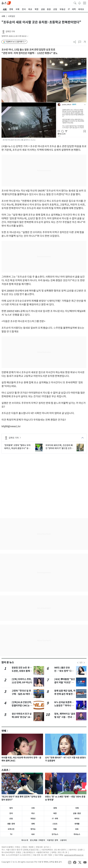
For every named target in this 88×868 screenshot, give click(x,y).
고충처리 (63, 840)
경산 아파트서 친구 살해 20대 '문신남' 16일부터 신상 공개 (22, 717)
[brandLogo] (6, 3)
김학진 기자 (10, 32)
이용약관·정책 (52, 840)
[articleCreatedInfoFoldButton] (28, 36)
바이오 (77, 819)
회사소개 (25, 840)
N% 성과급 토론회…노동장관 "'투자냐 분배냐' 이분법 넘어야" (64, 706)
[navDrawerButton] (85, 3)
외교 (33, 813)
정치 (11, 808)
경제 (55, 808)
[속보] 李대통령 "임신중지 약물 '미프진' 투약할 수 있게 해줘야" (65, 683)
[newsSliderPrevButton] (78, 663)
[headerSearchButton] (75, 3)
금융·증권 (77, 813)
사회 (3, 16)
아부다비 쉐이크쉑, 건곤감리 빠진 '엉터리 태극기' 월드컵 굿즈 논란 (59, 447)
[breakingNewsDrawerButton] (79, 3)
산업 (11, 819)
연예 (4, 731)
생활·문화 (11, 824)
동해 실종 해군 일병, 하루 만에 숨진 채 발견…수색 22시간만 (65, 694)
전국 (11, 813)
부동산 (33, 819)
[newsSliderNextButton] (84, 663)
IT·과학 (55, 819)
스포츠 (5, 770)
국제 (77, 808)
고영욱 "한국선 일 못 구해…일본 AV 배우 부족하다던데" (22, 694)
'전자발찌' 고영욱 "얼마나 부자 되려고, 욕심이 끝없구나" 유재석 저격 (17, 447)
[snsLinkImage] (70, 862)
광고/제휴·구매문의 (38, 840)
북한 (55, 813)
